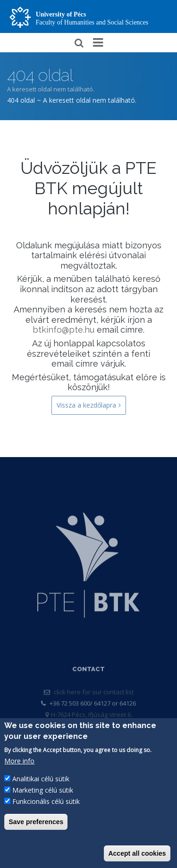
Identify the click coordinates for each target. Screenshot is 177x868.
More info (19, 762)
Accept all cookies (137, 855)
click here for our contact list (94, 702)
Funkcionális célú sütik (46, 803)
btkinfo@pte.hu (63, 330)
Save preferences (36, 823)
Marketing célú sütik (43, 791)
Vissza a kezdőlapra (89, 405)
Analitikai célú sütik (41, 780)
